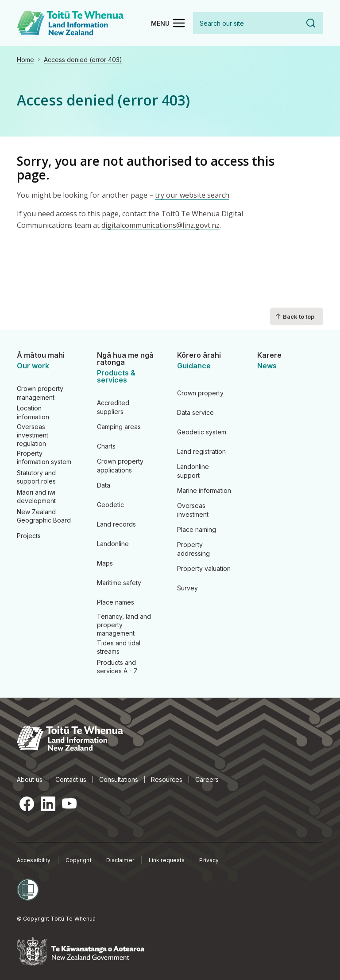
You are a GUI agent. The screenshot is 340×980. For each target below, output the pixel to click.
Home (25, 60)
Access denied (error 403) (83, 60)
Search (311, 23)
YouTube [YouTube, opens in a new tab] (69, 804)
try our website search (192, 195)
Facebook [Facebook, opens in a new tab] (27, 804)
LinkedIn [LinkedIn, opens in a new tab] (48, 804)
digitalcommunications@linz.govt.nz (160, 225)
